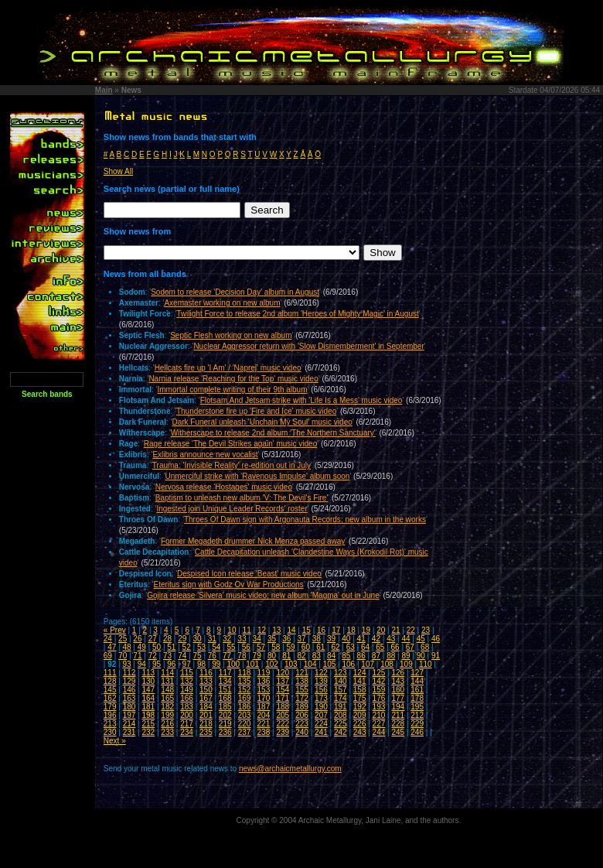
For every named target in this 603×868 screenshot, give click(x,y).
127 (417, 673)
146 (129, 690)
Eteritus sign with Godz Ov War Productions (229, 584)
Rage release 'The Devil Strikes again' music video (230, 444)
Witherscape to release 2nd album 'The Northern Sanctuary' (273, 433)
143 (398, 681)
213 (110, 724)
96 (171, 664)
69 (108, 656)
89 (405, 656)
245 (398, 732)
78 (242, 656)
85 (346, 656)
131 (167, 681)
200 (187, 715)
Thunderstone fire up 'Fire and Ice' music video (256, 411)
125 (379, 673)
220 (245, 724)
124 (360, 673)
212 (417, 715)
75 (197, 656)
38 (317, 639)
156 (321, 690)
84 (331, 656)
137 (283, 681)
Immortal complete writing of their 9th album (233, 390)
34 (257, 639)
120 (283, 673)
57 (261, 647)
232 (148, 732)
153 (264, 690)
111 (110, 673)
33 (242, 639)
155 (302, 690)
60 (306, 647)
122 (321, 673)
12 (262, 630)
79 (257, 656)
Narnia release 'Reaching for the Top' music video (233, 379)
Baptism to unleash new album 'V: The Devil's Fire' (242, 498)
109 (406, 664)
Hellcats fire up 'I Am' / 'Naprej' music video (228, 368)
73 (167, 656)
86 (361, 656)
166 (187, 698)
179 (110, 707)
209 (360, 715)
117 (225, 673)
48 (126, 647)
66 (395, 647)
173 (321, 698)
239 (283, 732)
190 (321, 707)
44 (405, 639)
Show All (118, 171)
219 (225, 724)
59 (291, 647)
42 (376, 639)
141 (360, 681)
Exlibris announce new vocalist (205, 455)
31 (212, 639)
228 (398, 724)
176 (379, 698)
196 (110, 715)
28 (167, 639)
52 (187, 647)
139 (321, 681)
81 (286, 656)
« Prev (115, 630)
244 (379, 732)
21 (395, 630)
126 (398, 673)
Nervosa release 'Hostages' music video (224, 487)
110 (426, 664)
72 (153, 656)
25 (123, 639)
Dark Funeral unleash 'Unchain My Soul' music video (262, 422)
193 (379, 707)
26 (137, 639)
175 (360, 698)
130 (148, 681)
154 (283, 690)
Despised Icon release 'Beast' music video (249, 574)
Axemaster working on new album (222, 303)
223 (302, 724)
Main (104, 90)
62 (335, 647)
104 (310, 664)
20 (381, 630)
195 (417, 707)
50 (157, 647)
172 (302, 698)
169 (245, 698)
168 (225, 698)
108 (387, 664)
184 (206, 707)
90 (421, 656)
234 (187, 732)
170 (264, 698)
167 (206, 698)
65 (380, 647)
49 (142, 647)
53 (201, 647)
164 (148, 698)
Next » (115, 741)
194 (398, 707)
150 (206, 690)
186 (245, 707)
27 (153, 639)
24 (108, 639)
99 (216, 664)
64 (365, 647)
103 (291, 664)
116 (206, 673)
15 (307, 630)
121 (302, 673)
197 (129, 715)
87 (376, 656)
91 (436, 656)
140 (341, 681)
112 (129, 673)
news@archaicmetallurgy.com (290, 769)
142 (379, 681)
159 (379, 690)
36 (286, 639)
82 (301, 656)
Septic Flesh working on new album (231, 335)
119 (264, 673)
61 (320, 647)
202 (225, 715)
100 (233, 664)
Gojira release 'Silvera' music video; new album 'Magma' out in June (263, 595)
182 (167, 707)
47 (112, 647)
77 (227, 656)
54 (216, 647)
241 (321, 732)
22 (411, 630)
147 (148, 690)
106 (349, 664)
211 (398, 715)
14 (291, 630)
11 (247, 630)
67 (410, 647)
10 (232, 630)
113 (148, 673)
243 (360, 732)
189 (302, 707)
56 (246, 647)
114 (167, 673)
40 (346, 639)
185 (225, 707)
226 (360, 724)
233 (167, 732)
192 (360, 707)
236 (225, 732)
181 (148, 707)
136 (264, 681)
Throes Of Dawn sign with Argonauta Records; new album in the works (305, 519)
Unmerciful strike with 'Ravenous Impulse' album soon (258, 476)
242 (341, 732)
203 (245, 715)
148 (167, 690)
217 (187, 724)
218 (206, 724)
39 (331, 639)
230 (110, 732)
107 (368, 664)
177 (398, 698)
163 (129, 698)
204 (264, 715)
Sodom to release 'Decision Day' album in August (235, 292)
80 (272, 656)
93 (126, 664)
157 (341, 690)
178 (417, 698)
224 (321, 724)
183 (187, 707)
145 (110, 690)
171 (283, 698)
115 (187, 673)
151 (225, 690)
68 (425, 647)
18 (351, 630)
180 (129, 707)
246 (417, 732)
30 (197, 639)
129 (129, 681)
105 (330, 664)
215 (148, 724)
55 (231, 647)
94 (142, 664)
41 (361, 639)
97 (187, 664)
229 (417, 724)
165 (167, 698)
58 (276, 647)
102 (272, 664)
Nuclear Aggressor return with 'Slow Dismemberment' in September (308, 346)
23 (426, 630)
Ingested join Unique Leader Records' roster (232, 509)
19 (366, 630)
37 (301, 639)
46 (436, 639)
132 (187, 681)
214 (129, 724)
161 (417, 690)
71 (137, 656)
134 (225, 681)
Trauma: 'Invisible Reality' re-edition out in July (232, 465)
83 (317, 656)
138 (302, 681)
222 (283, 724)
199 (167, 715)
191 (341, 707)
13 (276, 630)
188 (283, 707)
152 (245, 690)
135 (245, 681)
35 (272, 639)
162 (110, 698)
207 (321, 715)
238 (264, 732)
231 (129, 732)
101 (252, 664)
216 (167, 724)
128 (110, 681)
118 (245, 673)
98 (201, 664)
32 (227, 639)
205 (283, 715)
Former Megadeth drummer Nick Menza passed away (253, 541)
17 (336, 630)
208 (341, 715)
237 (245, 732)
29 (182, 639)
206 (302, 715)
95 (157, 664)
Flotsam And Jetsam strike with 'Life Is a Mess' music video (301, 400)
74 (182, 656)
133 (206, 681)
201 (206, 715)
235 (206, 732)
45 (421, 639)
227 (379, 724)
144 (417, 681)
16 (321, 630)
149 (187, 690)
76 (212, 656)
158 (360, 690)
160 (398, 690)
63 (351, 647)
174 (341, 698)
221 (264, 724)
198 (148, 715)
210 (379, 715)
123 (341, 673)
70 (123, 656)
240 (302, 732)
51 (171, 647)
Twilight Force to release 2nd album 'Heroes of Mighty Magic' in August (297, 314)
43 (391, 639)
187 (264, 707)
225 (341, 724)
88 (391, 656)
